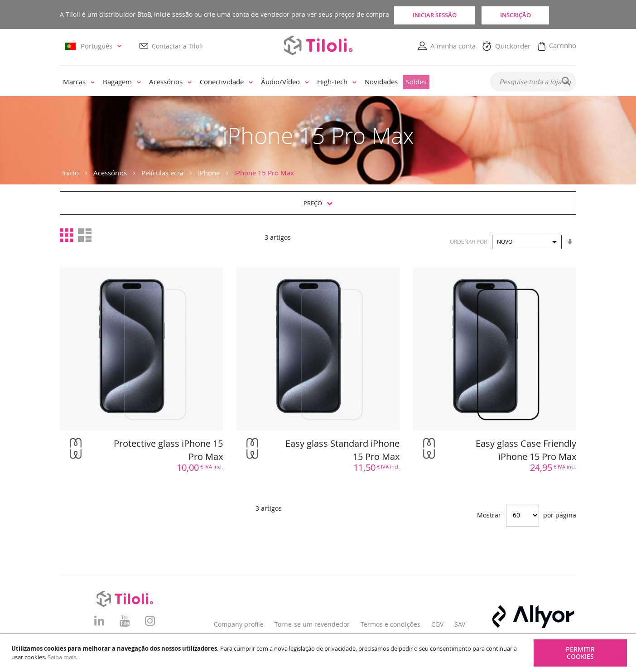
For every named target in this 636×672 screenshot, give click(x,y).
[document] (319, 653)
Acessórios (110, 173)
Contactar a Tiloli (177, 46)
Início (70, 173)
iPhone (209, 173)
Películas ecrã (162, 173)
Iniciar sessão (438, 15)
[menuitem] (79, 82)
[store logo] (318, 46)
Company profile (239, 624)
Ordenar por (468, 242)
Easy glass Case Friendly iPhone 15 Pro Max (526, 450)
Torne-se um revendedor (312, 624)
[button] (94, 46)
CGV (437, 624)
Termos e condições (390, 624)
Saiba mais (62, 657)
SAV (460, 624)
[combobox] (533, 82)
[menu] (269, 82)
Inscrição (535, 15)
